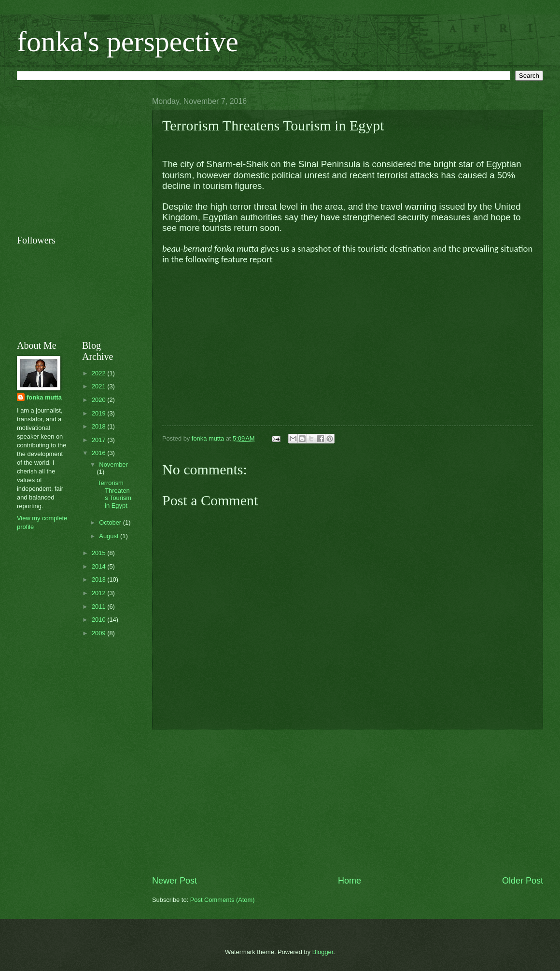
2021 (99, 386)
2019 (99, 413)
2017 (99, 440)
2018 (99, 426)
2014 (99, 566)
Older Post (523, 881)
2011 (99, 607)
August (110, 536)
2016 (99, 453)
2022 (99, 373)
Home (350, 881)
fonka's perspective (128, 42)
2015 (99, 553)
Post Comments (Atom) (223, 900)
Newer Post (175, 881)
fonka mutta (44, 397)
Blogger (323, 952)
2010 (99, 620)
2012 (99, 593)
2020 (99, 400)
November (113, 464)
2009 (99, 633)
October (111, 522)
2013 (99, 579)
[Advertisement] (89, 157)
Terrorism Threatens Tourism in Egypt (114, 494)
